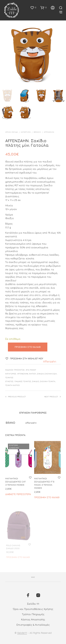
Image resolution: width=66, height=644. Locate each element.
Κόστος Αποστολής (33, 619)
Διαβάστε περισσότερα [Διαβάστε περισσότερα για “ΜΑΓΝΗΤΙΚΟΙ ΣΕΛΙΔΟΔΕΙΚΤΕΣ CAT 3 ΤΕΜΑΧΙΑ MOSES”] (18, 494)
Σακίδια (40, 374)
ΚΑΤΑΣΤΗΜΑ (26, 132)
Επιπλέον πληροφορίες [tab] (33, 413)
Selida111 (22, 633)
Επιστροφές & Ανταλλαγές (33, 625)
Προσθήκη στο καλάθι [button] (47, 496)
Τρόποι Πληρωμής (33, 614)
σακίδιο (36, 381)
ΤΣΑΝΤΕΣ (9, 378)
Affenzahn (49, 132)
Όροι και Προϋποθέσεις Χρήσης (33, 609)
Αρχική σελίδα (12, 132)
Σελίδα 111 (33, 604)
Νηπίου (32, 374)
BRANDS (37, 132)
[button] (33, 8)
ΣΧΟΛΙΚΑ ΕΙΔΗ (51, 374)
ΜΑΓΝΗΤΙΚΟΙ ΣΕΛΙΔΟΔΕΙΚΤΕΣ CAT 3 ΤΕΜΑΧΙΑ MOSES (15, 482)
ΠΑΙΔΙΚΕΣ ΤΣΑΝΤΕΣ (23, 381)
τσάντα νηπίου (13, 385)
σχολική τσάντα (48, 381)
